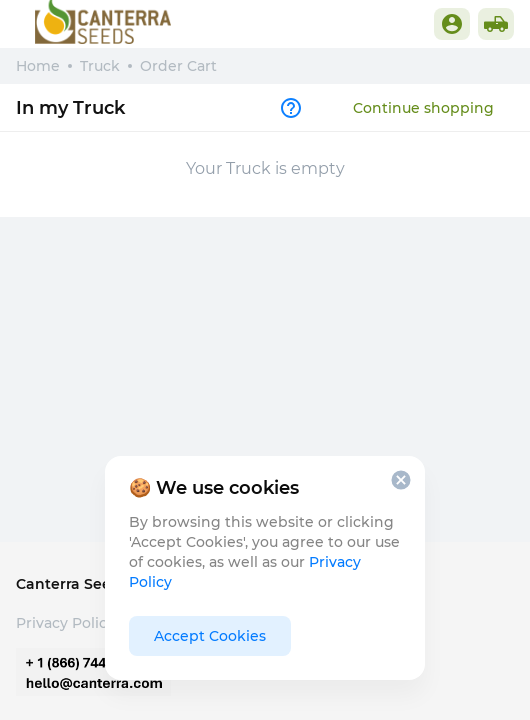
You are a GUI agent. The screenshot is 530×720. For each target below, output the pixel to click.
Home (38, 66)
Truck (100, 66)
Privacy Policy (65, 623)
